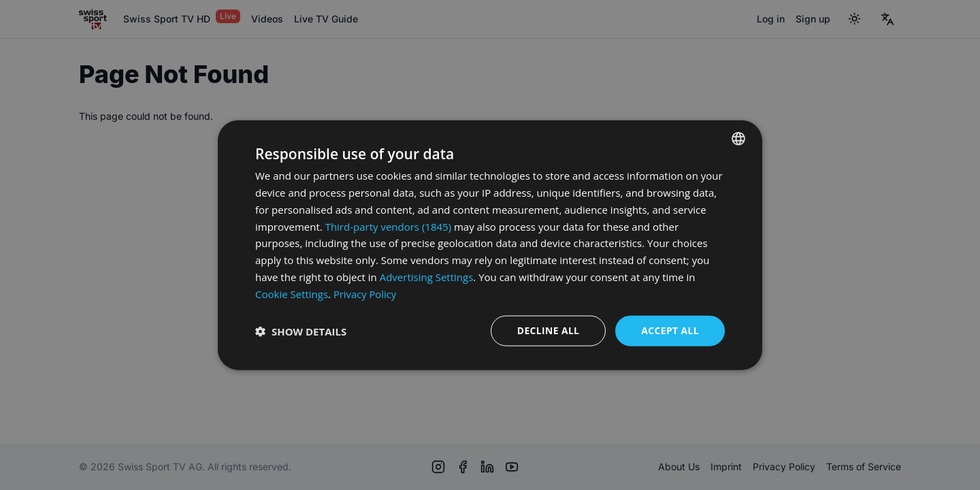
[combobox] (738, 138)
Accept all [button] (670, 330)
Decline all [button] (547, 330)
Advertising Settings (427, 276)
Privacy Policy (365, 293)
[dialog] (490, 245)
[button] (301, 331)
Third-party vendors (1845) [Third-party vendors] (388, 226)
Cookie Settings (292, 293)
